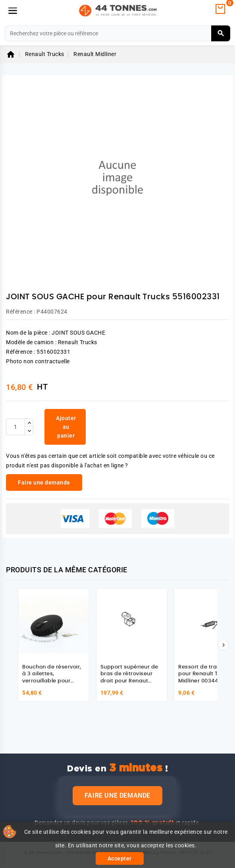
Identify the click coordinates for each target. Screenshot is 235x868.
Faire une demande (118, 795)
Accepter (120, 858)
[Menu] (13, 11)
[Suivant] (223, 645)
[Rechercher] (118, 33)
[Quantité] (15, 427)
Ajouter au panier (66, 427)
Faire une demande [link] (44, 482)
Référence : (21, 312)
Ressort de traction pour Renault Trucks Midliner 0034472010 (206, 674)
